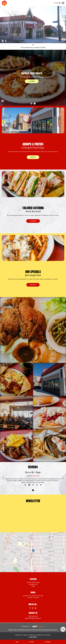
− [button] (64, 568)
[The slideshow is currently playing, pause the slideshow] (3, 101)
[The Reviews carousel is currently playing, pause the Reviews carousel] (33, 490)
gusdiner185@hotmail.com (33, 618)
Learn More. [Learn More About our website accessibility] (33, 637)
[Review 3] (33, 485)
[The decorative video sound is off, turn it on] (6, 41)
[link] (33, 551)
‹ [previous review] (3, 478)
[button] (31, 104)
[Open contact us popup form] (63, 637)
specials (33, 285)
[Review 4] (37, 485)
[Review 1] (25, 485)
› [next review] (63, 478)
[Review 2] (29, 485)
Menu (33, 81)
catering (33, 221)
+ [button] (64, 566)
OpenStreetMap (62, 571)
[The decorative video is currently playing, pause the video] (3, 41)
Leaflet (56, 571)
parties (33, 157)
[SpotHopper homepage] (37, 626)
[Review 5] (41, 485)
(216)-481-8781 (33, 616)
